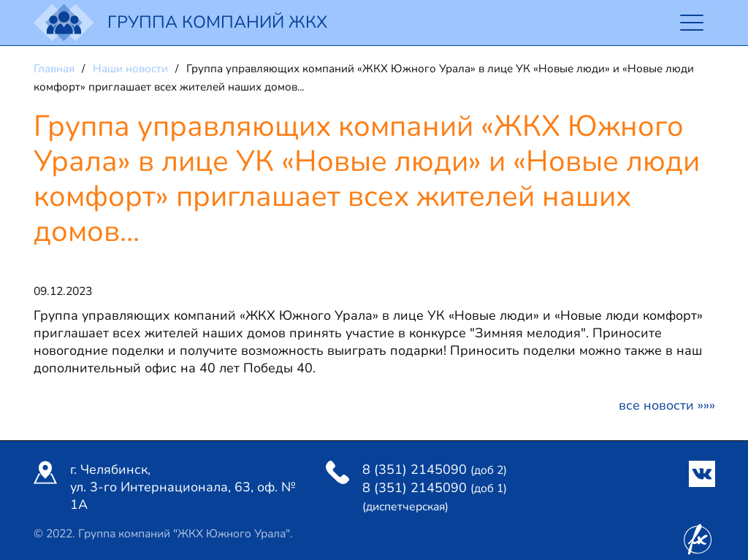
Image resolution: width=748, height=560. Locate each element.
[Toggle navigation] (692, 23)
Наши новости (132, 69)
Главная (56, 69)
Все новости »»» (667, 405)
